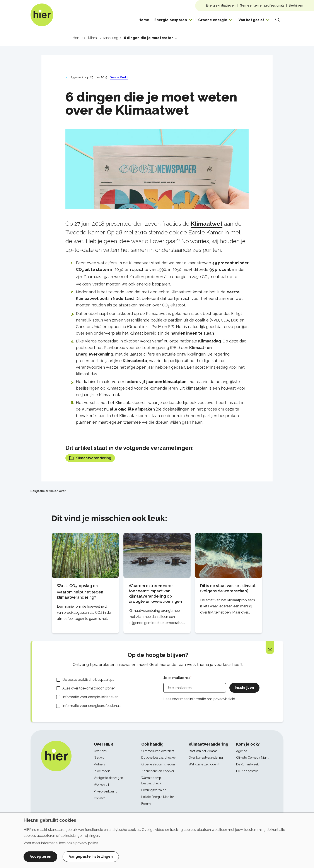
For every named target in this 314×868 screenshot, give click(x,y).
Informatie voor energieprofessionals (92, 706)
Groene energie (213, 20)
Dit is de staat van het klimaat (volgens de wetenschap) (228, 588)
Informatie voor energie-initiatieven (90, 697)
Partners (99, 764)
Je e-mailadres (177, 678)
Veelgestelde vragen (108, 778)
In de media (102, 771)
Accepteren (40, 857)
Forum (146, 804)
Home (144, 20)
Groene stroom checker (158, 764)
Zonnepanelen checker (158, 771)
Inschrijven (244, 688)
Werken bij (101, 785)
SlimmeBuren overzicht (158, 751)
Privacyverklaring (106, 791)
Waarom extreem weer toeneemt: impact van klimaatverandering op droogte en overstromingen (155, 594)
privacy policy (87, 843)
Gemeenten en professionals (262, 5)
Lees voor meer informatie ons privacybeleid (199, 699)
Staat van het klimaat (203, 751)
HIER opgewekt (247, 771)
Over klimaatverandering (206, 758)
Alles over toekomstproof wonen (89, 688)
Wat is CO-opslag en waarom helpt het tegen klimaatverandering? (80, 591)
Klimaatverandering (90, 458)
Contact (99, 798)
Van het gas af (251, 20)
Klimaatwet (207, 224)
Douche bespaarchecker (159, 758)
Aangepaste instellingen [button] (91, 857)
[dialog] (157, 840)
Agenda (242, 751)
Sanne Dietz (119, 77)
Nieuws (99, 758)
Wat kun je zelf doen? (204, 764)
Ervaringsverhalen (154, 790)
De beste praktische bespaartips (88, 680)
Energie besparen (171, 20)
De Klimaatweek (247, 764)
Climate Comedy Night (252, 758)
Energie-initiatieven (221, 5)
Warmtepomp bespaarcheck (151, 781)
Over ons (100, 751)
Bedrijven (296, 5)
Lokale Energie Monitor (158, 797)
